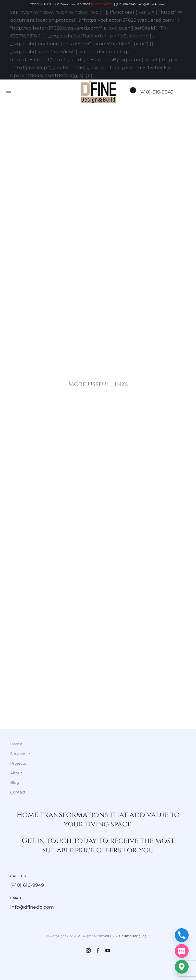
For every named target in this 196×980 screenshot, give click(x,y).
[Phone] (182, 935)
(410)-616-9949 (157, 92)
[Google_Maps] (182, 967)
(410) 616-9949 (126, 4)
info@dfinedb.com (151, 4)
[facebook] (98, 950)
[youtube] (108, 950)
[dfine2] (98, 82)
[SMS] (182, 951)
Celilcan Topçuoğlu (134, 936)
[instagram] (88, 950)
